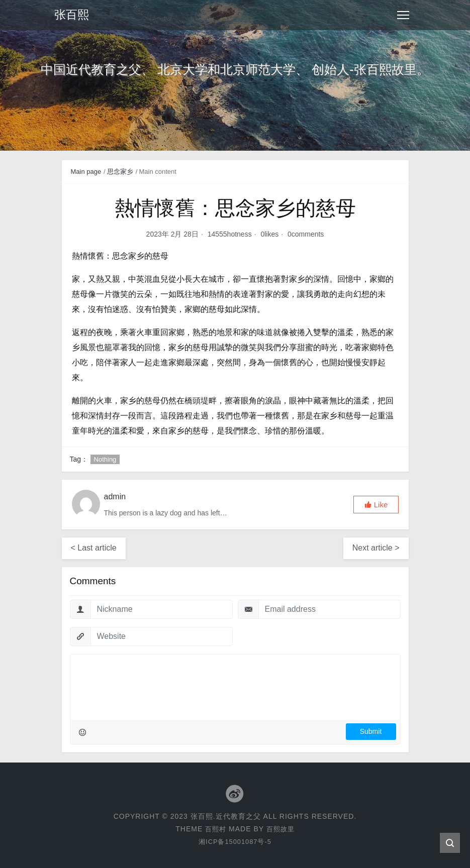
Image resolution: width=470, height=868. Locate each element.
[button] (376, 505)
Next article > (376, 548)
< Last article (94, 548)
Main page (86, 172)
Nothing (105, 459)
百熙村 (215, 829)
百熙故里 (281, 829)
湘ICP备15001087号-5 (235, 841)
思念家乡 (120, 172)
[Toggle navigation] (403, 15)
